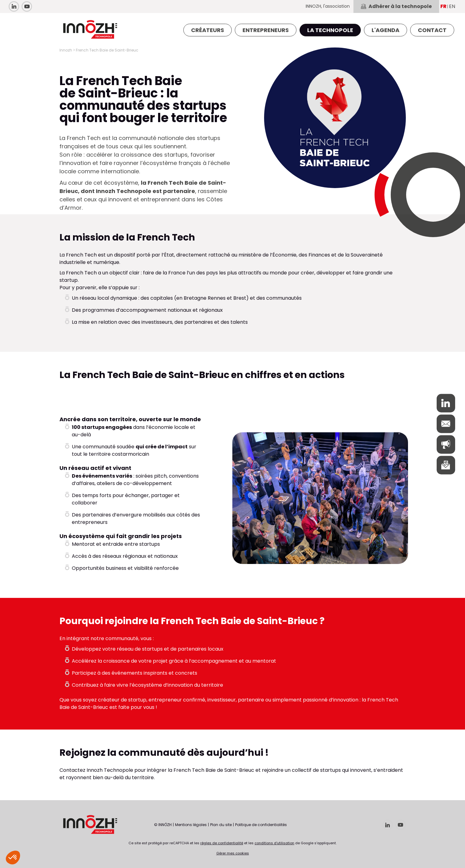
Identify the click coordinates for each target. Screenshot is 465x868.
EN (452, 6)
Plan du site (221, 825)
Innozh (66, 50)
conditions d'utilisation (274, 843)
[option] (320, 498)
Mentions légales (191, 825)
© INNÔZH (163, 825)
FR (443, 6)
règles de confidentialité (222, 843)
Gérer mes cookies (233, 853)
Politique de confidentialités (261, 825)
